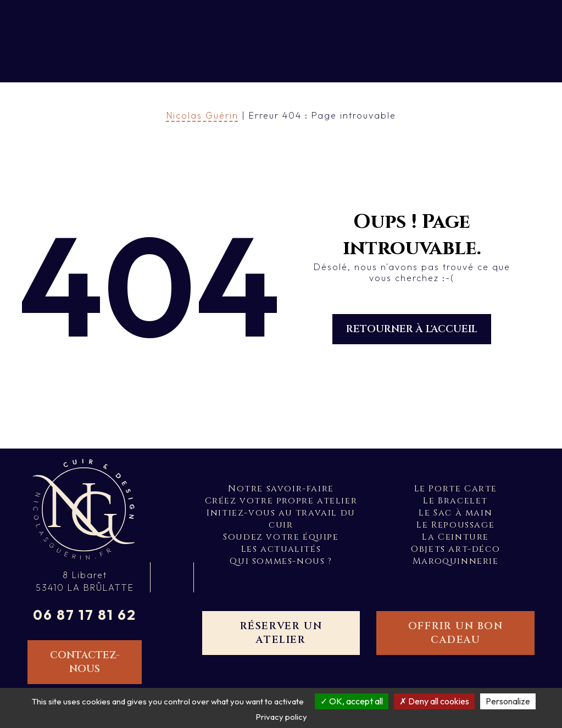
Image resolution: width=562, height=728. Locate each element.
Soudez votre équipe (281, 537)
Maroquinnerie (456, 561)
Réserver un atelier (281, 633)
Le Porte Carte (456, 489)
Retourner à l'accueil (412, 329)
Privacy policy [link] (281, 717)
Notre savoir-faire (281, 489)
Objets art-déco (455, 549)
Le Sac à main (455, 513)
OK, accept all (352, 701)
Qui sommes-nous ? (281, 561)
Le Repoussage (455, 525)
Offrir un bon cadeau (456, 633)
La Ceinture (455, 537)
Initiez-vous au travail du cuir (281, 519)
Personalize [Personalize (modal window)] (508, 701)
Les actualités (281, 549)
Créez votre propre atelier (281, 501)
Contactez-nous (85, 662)
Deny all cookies (434, 701)
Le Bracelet (455, 501)
